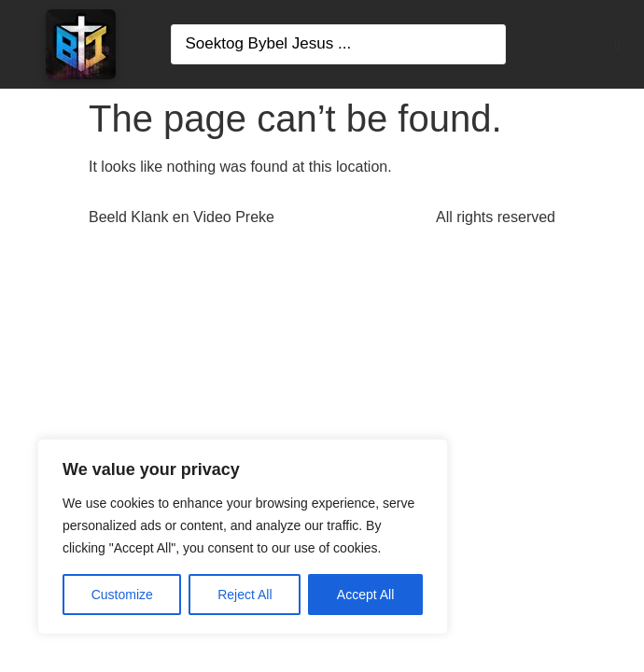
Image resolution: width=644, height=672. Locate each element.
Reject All (245, 595)
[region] (243, 537)
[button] (618, 45)
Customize (122, 595)
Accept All (365, 595)
